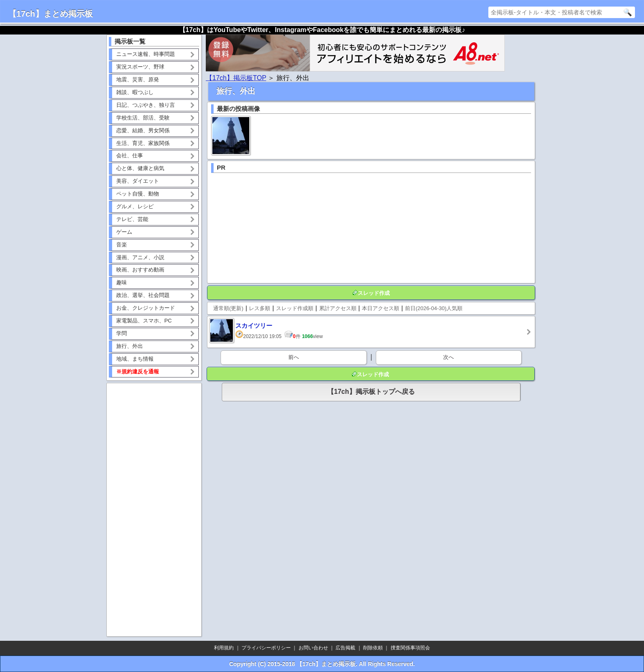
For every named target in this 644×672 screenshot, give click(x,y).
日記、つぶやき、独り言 (146, 105)
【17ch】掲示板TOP (236, 78)
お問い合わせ (313, 648)
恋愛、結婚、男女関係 (143, 130)
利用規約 (224, 648)
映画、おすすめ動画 (140, 270)
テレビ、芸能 (132, 219)
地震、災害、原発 (138, 79)
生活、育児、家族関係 (143, 143)
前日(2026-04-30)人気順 (434, 308)
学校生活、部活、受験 (143, 118)
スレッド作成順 (295, 308)
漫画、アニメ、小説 (140, 257)
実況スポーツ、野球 (140, 67)
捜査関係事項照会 (410, 648)
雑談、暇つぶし (135, 92)
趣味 (122, 282)
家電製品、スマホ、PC (144, 321)
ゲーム (124, 232)
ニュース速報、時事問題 (146, 54)
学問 (122, 333)
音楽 (122, 245)
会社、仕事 (130, 155)
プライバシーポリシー (266, 648)
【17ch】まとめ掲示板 (51, 14)
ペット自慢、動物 (138, 194)
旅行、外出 (130, 346)
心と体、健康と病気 (140, 168)
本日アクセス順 (381, 308)
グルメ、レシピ (135, 206)
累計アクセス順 (338, 308)
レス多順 (260, 308)
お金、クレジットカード (146, 308)
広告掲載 (345, 648)
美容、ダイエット (138, 181)
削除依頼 (373, 648)
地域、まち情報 (135, 359)
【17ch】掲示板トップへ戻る (371, 392)
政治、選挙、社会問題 (143, 295)
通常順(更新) (228, 308)
